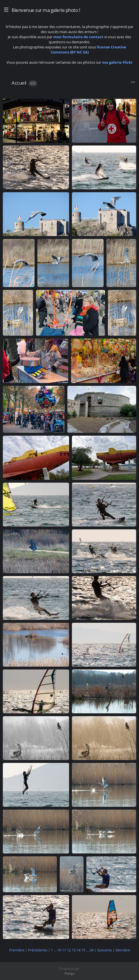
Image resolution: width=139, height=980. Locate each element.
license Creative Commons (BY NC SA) (88, 50)
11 (64, 950)
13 (74, 950)
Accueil (19, 83)
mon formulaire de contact (78, 37)
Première (17, 950)
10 (59, 950)
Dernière (123, 950)
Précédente (38, 950)
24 (91, 950)
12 (69, 950)
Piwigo (70, 973)
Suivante (104, 950)
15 (83, 950)
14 (78, 950)
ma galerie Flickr (117, 62)
